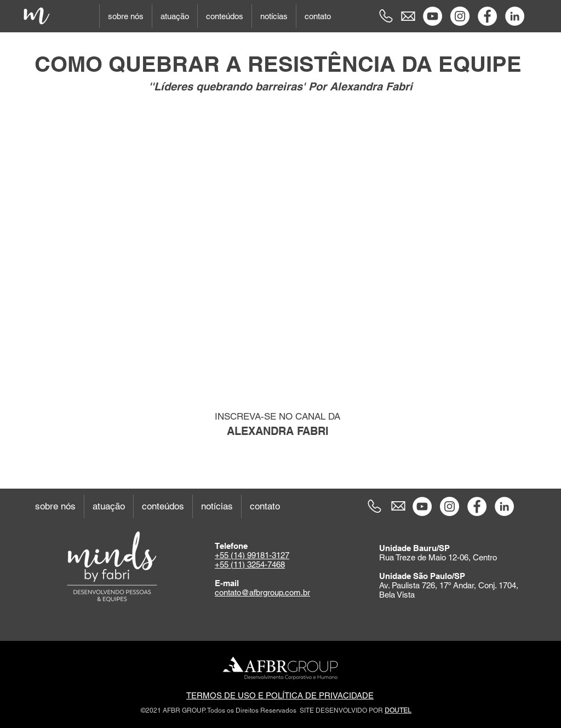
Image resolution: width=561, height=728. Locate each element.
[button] (125, 16)
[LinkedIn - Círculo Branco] (515, 16)
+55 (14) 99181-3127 (252, 555)
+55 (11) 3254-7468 (250, 564)
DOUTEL (398, 710)
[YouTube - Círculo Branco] (433, 16)
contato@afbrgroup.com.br (262, 592)
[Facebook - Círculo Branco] (487, 16)
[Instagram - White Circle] (460, 16)
